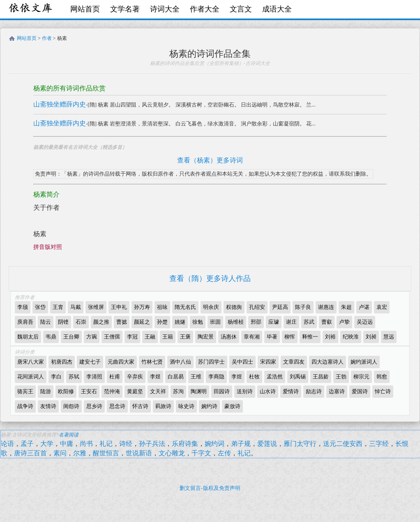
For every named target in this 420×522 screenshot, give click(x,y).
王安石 (89, 391)
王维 (196, 377)
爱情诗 (291, 391)
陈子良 (303, 307)
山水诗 (268, 391)
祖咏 (162, 307)
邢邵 (256, 322)
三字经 (379, 444)
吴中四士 (242, 362)
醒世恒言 (106, 453)
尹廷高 (280, 307)
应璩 (274, 322)
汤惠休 (229, 337)
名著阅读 (69, 435)
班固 (215, 322)
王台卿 (71, 337)
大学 (47, 444)
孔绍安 (257, 307)
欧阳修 (66, 391)
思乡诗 (94, 406)
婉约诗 (209, 406)
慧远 (389, 337)
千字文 (201, 453)
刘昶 (371, 337)
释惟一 (310, 337)
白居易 (176, 377)
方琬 (92, 337)
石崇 (81, 322)
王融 (150, 337)
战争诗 (25, 406)
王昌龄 (321, 377)
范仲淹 (112, 391)
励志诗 (314, 391)
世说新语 (139, 453)
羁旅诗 (163, 406)
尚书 (86, 444)
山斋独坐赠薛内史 (60, 104)
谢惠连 (326, 307)
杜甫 (115, 377)
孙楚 (162, 322)
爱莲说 (267, 444)
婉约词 (215, 444)
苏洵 (178, 391)
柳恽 (290, 337)
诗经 (126, 444)
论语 (7, 444)
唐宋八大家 (31, 362)
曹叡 (327, 322)
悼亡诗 (383, 391)
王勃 (341, 377)
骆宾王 (25, 391)
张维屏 (96, 307)
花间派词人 (31, 377)
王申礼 (119, 307)
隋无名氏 (185, 307)
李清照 (94, 377)
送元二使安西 (343, 444)
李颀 (23, 307)
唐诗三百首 (30, 453)
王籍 (168, 337)
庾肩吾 (25, 322)
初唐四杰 (62, 362)
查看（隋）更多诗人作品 (210, 278)
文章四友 (294, 362)
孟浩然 (275, 377)
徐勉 (198, 322)
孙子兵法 (152, 444)
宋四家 (268, 362)
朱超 (346, 307)
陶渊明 (199, 391)
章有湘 (252, 337)
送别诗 (245, 391)
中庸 (67, 444)
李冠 (132, 337)
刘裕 (330, 337)
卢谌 (364, 307)
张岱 (40, 307)
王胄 (58, 307)
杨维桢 (236, 322)
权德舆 (234, 307)
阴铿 (63, 322)
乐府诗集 (185, 444)
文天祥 (158, 391)
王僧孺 (112, 337)
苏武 (309, 322)
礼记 (106, 444)
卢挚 (344, 322)
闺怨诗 (71, 406)
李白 (56, 377)
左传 (224, 453)
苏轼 (74, 377)
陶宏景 (206, 337)
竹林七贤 (152, 362)
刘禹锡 (298, 377)
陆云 (46, 322)
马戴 (76, 307)
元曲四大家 (121, 362)
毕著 (272, 337)
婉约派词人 (364, 362)
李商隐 (216, 377)
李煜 (155, 377)
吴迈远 (365, 322)
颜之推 (101, 322)
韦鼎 (51, 337)
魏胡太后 (28, 337)
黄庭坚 (135, 391)
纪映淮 (351, 337)
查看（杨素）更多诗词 (210, 160)
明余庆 (211, 307)
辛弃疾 (135, 377)
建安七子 (90, 362)
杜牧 (254, 377)
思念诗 (117, 406)
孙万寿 (142, 307)
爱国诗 (360, 391)
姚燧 (180, 322)
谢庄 (291, 322)
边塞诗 (337, 391)
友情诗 (48, 406)
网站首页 (85, 9)
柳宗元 (361, 377)
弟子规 (241, 444)
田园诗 (222, 391)
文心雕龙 (172, 453)
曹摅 (122, 322)
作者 (47, 38)
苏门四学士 (211, 362)
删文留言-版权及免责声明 (210, 488)
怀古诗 (140, 406)
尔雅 (80, 453)
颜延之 (142, 322)
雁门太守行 (300, 444)
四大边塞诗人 (328, 362)
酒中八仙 (180, 362)
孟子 (27, 444)
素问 (60, 453)
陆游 (46, 391)
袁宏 (382, 307)
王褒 (185, 337)
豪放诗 (232, 406)
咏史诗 (186, 406)
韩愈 (382, 377)
